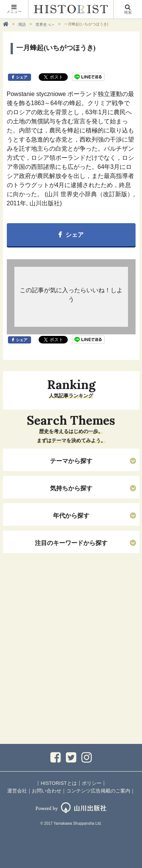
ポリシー (92, 783)
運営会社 (17, 791)
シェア (22, 77)
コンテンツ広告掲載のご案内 (98, 791)
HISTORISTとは (59, 783)
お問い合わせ (47, 791)
